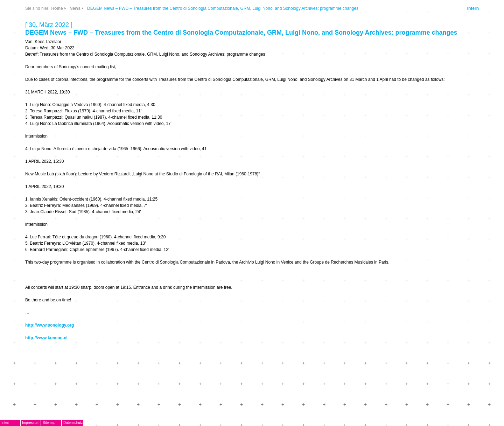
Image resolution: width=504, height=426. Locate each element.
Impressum (31, 423)
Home (57, 8)
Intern (473, 8)
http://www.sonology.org (50, 325)
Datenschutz (73, 423)
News (75, 8)
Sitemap (49, 423)
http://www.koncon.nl (46, 338)
